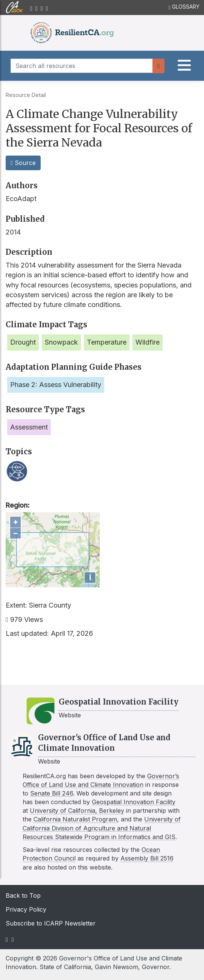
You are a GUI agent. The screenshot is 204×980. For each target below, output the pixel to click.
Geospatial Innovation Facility (134, 802)
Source (23, 163)
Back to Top (23, 895)
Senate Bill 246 (52, 793)
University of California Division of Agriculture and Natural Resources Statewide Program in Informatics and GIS (102, 828)
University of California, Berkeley (77, 811)
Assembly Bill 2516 (147, 858)
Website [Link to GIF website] (70, 715)
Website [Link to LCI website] (49, 761)
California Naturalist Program (75, 819)
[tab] (184, 67)
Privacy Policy (26, 909)
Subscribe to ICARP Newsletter (51, 923)
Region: (18, 505)
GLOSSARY (184, 7)
